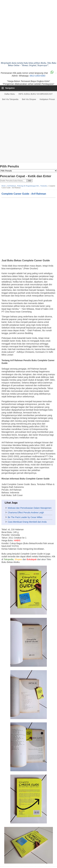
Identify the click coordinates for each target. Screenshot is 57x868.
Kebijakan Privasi (47, 99)
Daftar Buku (10, 94)
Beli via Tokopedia (10, 99)
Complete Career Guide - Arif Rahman (24, 194)
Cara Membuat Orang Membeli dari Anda (27, 522)
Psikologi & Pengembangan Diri (28, 186)
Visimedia (44, 186)
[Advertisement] (28, 132)
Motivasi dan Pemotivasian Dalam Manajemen (30, 508)
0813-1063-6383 (37, 76)
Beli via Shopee (29, 99)
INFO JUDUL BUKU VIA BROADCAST (36, 94)
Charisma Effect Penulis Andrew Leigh (26, 513)
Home (4, 186)
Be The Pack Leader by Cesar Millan (25, 517)
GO (30, 181)
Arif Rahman (12, 186)
